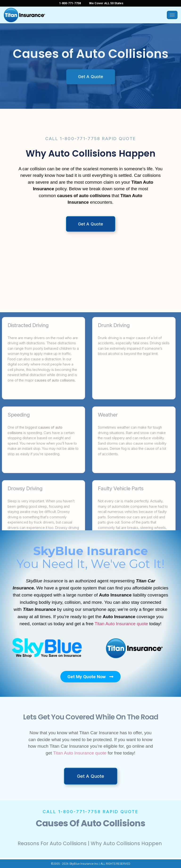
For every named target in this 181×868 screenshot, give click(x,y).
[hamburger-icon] (172, 15)
